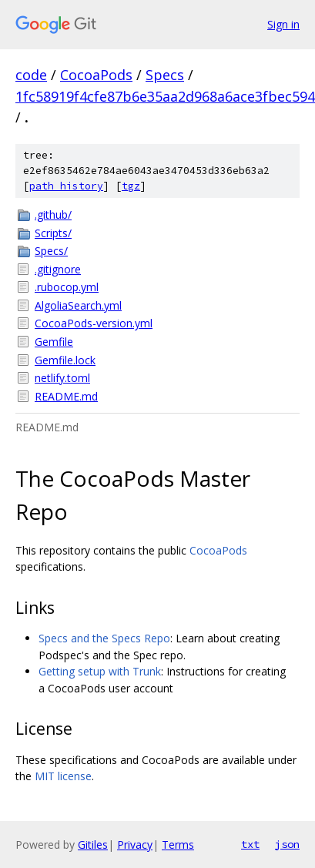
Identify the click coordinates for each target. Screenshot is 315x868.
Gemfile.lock (65, 360)
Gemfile (54, 342)
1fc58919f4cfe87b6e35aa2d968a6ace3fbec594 (165, 96)
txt (250, 844)
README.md (66, 396)
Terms (178, 845)
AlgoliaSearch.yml (78, 305)
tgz (131, 186)
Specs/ (51, 251)
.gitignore (58, 269)
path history (66, 186)
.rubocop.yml (67, 287)
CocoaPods (96, 75)
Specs (165, 75)
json (287, 844)
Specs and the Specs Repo (104, 638)
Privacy (135, 845)
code (31, 75)
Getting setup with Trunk (100, 671)
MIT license (63, 776)
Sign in (283, 24)
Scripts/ (53, 233)
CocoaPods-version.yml (94, 323)
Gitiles (93, 845)
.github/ (53, 214)
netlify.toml (62, 378)
